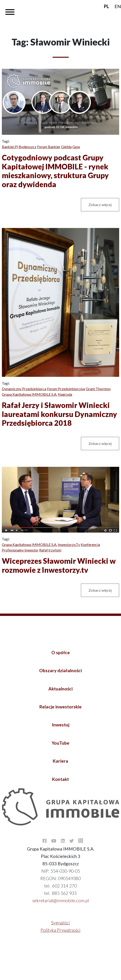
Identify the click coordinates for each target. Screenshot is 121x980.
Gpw (76, 147)
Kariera (60, 761)
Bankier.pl (10, 147)
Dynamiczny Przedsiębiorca (24, 389)
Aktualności (60, 689)
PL (106, 6)
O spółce (61, 652)
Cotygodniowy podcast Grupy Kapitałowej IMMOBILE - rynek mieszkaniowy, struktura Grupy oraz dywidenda (55, 171)
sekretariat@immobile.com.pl (61, 901)
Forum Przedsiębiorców (66, 389)
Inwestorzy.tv (69, 544)
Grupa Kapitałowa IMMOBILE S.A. (30, 394)
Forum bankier (49, 147)
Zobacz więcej (100, 205)
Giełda (66, 147)
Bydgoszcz (28, 147)
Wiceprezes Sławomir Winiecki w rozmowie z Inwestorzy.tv (59, 565)
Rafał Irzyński (50, 550)
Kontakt (60, 779)
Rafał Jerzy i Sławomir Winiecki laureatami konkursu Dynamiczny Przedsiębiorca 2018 (59, 414)
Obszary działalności (60, 670)
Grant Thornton (98, 389)
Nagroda (65, 394)
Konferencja (90, 544)
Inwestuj (61, 725)
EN (118, 6)
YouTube (60, 743)
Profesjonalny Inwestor (20, 550)
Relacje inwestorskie (60, 707)
